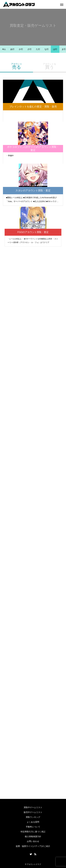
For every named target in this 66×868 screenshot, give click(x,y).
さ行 (29, 49)
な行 (47, 49)
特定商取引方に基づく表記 (33, 832)
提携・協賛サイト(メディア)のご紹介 (33, 846)
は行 (55, 49)
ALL (4, 49)
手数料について (33, 827)
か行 (21, 49)
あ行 (12, 49)
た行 (38, 49)
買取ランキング (33, 817)
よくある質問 (33, 822)
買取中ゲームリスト (33, 807)
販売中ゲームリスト (33, 812)
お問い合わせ (33, 841)
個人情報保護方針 (33, 836)
